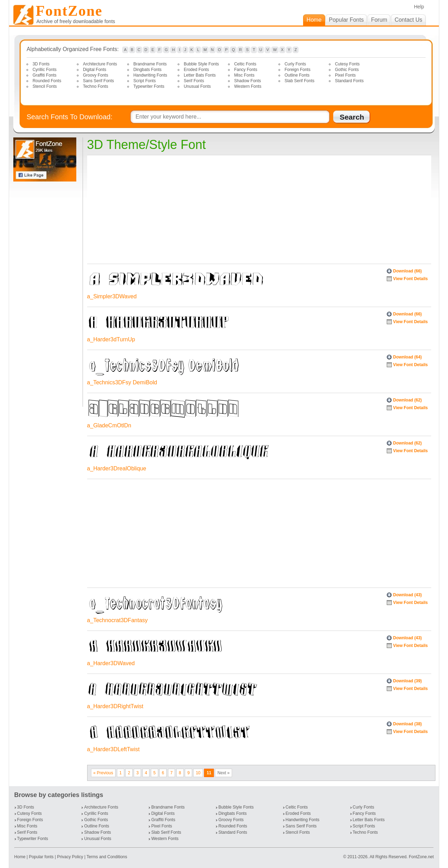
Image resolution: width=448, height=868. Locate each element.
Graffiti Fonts (44, 75)
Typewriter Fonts (149, 86)
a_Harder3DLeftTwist (113, 749)
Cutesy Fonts (347, 64)
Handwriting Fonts (150, 75)
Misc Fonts (244, 75)
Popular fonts (41, 857)
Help (419, 7)
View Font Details (410, 279)
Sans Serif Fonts (99, 81)
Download (407, 271)
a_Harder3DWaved (111, 663)
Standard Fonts (349, 81)
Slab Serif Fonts (299, 81)
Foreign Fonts (297, 70)
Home (20, 857)
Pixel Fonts (345, 75)
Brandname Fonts (150, 64)
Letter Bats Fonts (200, 75)
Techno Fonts (96, 86)
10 (198, 773)
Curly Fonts (295, 64)
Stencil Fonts (45, 86)
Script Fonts (145, 81)
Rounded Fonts (47, 81)
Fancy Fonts (246, 70)
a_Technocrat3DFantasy (117, 620)
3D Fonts (41, 64)
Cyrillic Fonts (45, 70)
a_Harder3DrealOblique (117, 468)
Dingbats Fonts (148, 70)
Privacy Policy (70, 857)
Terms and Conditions (107, 857)
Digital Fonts (95, 70)
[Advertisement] (46, 294)
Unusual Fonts (197, 86)
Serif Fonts (194, 81)
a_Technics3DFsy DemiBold (122, 382)
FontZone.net (421, 857)
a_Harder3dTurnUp (111, 339)
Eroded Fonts (196, 70)
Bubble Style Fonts (201, 64)
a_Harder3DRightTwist (115, 706)
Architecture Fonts (100, 64)
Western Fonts (248, 86)
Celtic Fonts (245, 64)
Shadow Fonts (248, 81)
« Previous (103, 773)
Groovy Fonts (96, 75)
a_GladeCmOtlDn (109, 425)
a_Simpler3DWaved (112, 296)
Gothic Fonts (347, 70)
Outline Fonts (297, 75)
